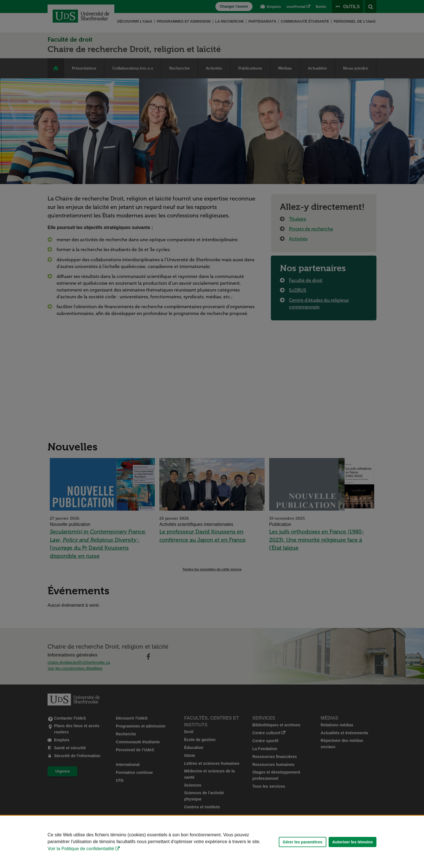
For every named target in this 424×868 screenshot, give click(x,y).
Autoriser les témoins (353, 842)
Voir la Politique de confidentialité (81, 849)
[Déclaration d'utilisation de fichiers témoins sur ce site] (212, 842)
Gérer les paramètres (303, 842)
